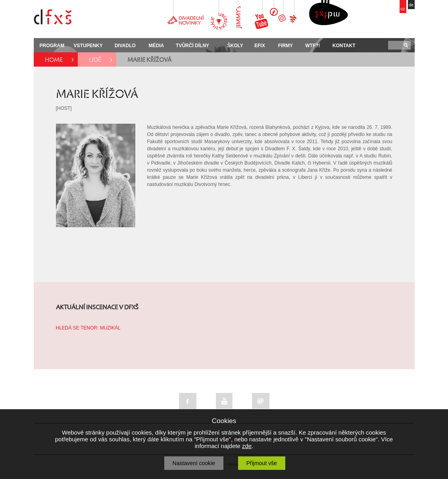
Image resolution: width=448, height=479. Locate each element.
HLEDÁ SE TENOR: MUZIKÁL (88, 328)
